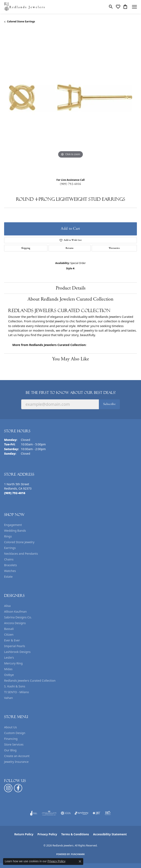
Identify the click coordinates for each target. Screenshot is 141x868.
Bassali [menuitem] (9, 629)
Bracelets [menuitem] (10, 565)
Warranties (114, 248)
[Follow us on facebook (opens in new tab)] (18, 788)
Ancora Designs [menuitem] (15, 623)
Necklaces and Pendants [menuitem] (21, 554)
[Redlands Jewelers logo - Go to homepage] (25, 7)
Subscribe (109, 404)
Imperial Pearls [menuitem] (15, 646)
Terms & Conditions (75, 834)
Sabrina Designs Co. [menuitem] (18, 617)
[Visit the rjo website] (108, 813)
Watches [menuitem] (10, 571)
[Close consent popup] (80, 861)
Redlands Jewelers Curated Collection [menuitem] (30, 681)
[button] (111, 7)
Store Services (14, 744)
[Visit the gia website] (66, 813)
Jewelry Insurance (16, 762)
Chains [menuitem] (9, 559)
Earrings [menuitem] (10, 548)
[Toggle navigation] (134, 7)
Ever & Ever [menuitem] (12, 640)
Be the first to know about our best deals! (71, 393)
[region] (70, 102)
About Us (10, 727)
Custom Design (15, 733)
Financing (11, 739)
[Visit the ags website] (49, 813)
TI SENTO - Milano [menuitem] (17, 692)
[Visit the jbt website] (96, 813)
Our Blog (10, 750)
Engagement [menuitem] (13, 525)
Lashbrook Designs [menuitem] (17, 652)
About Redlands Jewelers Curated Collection (70, 299)
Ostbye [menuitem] (9, 675)
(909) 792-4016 (70, 184)
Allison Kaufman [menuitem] (15, 612)
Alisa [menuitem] (7, 606)
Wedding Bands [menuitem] (15, 531)
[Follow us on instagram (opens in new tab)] (8, 788)
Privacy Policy (47, 834)
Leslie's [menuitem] (9, 658)
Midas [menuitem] (8, 669)
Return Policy (24, 834)
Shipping (26, 248)
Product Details (71, 288)
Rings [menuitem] (8, 536)
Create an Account (17, 756)
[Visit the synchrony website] (82, 813)
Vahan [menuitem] (8, 698)
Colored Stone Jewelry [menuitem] (19, 542)
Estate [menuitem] (8, 577)
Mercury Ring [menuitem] (13, 663)
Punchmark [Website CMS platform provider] (78, 854)
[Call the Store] (15, 493)
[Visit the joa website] (34, 813)
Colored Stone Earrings (21, 21)
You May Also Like (71, 359)
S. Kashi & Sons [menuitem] (15, 686)
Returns (70, 248)
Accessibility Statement (110, 834)
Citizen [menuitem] (9, 635)
